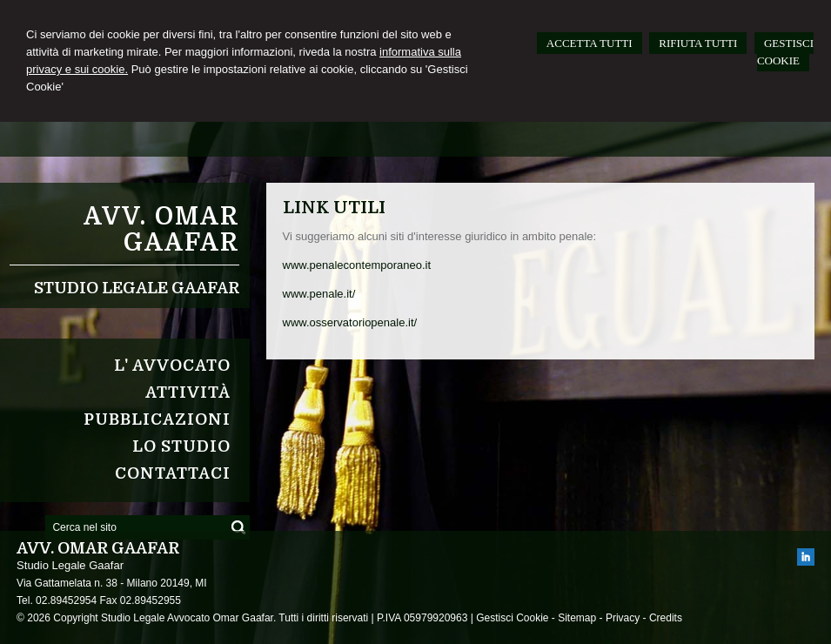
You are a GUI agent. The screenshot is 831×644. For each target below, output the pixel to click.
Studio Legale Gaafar (137, 288)
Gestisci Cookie (512, 618)
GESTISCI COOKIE (785, 52)
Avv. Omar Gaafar (161, 230)
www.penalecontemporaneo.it (357, 265)
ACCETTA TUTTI (590, 43)
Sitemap (577, 618)
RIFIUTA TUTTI (698, 43)
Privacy (623, 618)
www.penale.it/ (319, 294)
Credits (666, 618)
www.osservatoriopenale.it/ (350, 322)
